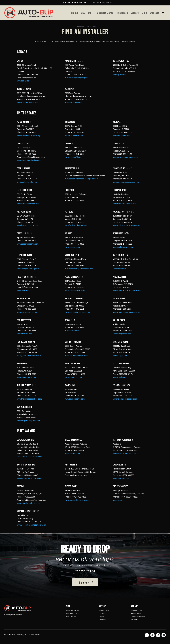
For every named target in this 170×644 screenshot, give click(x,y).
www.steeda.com (120, 377)
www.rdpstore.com (25, 334)
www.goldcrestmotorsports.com (126, 225)
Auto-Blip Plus (71, 617)
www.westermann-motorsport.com (32, 525)
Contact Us (102, 620)
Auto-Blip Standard (73, 610)
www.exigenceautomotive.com (30, 478)
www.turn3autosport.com (28, 103)
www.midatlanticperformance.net (79, 269)
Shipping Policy (137, 610)
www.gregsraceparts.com (28, 244)
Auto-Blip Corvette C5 (74, 614)
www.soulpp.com (120, 356)
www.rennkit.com (72, 331)
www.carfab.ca (23, 81)
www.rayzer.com (119, 75)
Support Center (106, 13)
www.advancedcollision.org (28, 136)
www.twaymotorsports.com (29, 421)
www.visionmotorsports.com (125, 399)
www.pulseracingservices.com (77, 312)
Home (75, 13)
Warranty (134, 620)
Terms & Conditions (138, 617)
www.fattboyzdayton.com (76, 225)
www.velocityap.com (73, 103)
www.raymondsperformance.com (126, 312)
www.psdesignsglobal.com (28, 503)
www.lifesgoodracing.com (28, 269)
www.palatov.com (24, 290)
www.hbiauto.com (72, 247)
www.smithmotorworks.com (76, 356)
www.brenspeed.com (121, 136)
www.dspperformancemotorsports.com (81, 179)
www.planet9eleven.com (75, 290)
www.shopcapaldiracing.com (29, 160)
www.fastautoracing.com (28, 225)
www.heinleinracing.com (123, 247)
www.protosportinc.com (27, 312)
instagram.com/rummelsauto (29, 356)
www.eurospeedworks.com (28, 204)
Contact (155, 13)
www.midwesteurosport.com (125, 204)
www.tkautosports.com (75, 399)
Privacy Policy (136, 614)
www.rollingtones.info (122, 334)
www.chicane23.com (73, 157)
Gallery (135, 13)
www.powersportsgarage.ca (77, 78)
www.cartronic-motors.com (124, 454)
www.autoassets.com (74, 136)
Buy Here (86, 13)
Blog (144, 13)
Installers (123, 13)
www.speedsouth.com (26, 377)
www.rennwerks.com (73, 377)
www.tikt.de (117, 500)
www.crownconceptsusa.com (125, 157)
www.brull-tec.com (73, 454)
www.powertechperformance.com (127, 290)
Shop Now (84, 582)
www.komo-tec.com (121, 478)
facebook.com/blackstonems (30, 457)
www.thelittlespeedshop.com (29, 399)
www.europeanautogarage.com (126, 182)
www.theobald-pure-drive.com (77, 500)
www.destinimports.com (27, 182)
